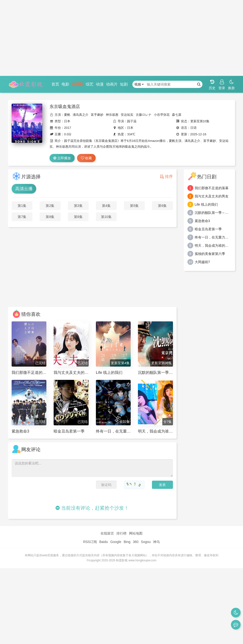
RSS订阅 (90, 542)
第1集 (22, 206)
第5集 (134, 206)
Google (116, 542)
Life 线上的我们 (206, 204)
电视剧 (78, 84)
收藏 (86, 158)
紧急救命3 (202, 221)
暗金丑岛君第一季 (208, 229)
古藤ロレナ (144, 115)
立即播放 (62, 158)
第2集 (50, 206)
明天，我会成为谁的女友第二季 (213, 246)
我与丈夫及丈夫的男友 (212, 196)
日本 (67, 121)
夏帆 (67, 115)
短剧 (124, 84)
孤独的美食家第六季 (210, 254)
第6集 (162, 206)
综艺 (90, 84)
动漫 (100, 84)
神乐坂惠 (112, 115)
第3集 (78, 206)
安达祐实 (127, 115)
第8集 (50, 217)
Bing (127, 542)
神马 (157, 542)
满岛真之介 (81, 115)
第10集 (106, 217)
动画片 (112, 84)
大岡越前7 (202, 262)
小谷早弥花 (162, 115)
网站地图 (136, 533)
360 (136, 542)
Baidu (104, 542)
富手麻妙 (97, 115)
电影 (65, 84)
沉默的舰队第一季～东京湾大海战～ (213, 213)
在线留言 (107, 533)
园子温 (132, 121)
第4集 (106, 206)
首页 (55, 84)
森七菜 (177, 115)
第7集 (22, 217)
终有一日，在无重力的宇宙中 (213, 237)
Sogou (146, 542)
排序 (166, 177)
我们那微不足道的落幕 (212, 188)
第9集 (78, 217)
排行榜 (121, 533)
